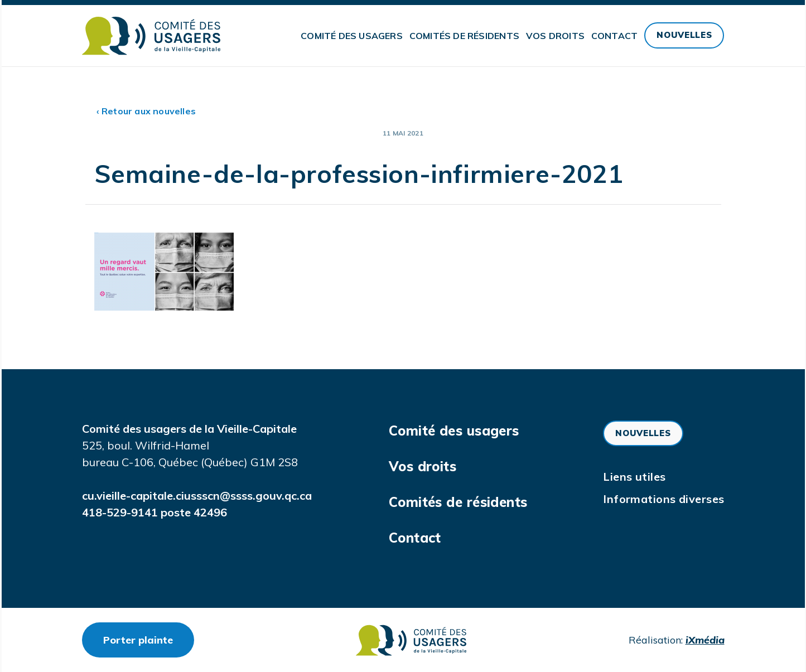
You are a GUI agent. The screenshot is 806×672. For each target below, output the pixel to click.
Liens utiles (634, 477)
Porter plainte (149, 640)
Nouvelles (684, 35)
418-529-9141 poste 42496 (155, 512)
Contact (614, 36)
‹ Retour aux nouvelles (146, 111)
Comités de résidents (464, 36)
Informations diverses (663, 499)
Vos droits (555, 36)
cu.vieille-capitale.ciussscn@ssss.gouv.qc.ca (197, 495)
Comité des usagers (352, 36)
